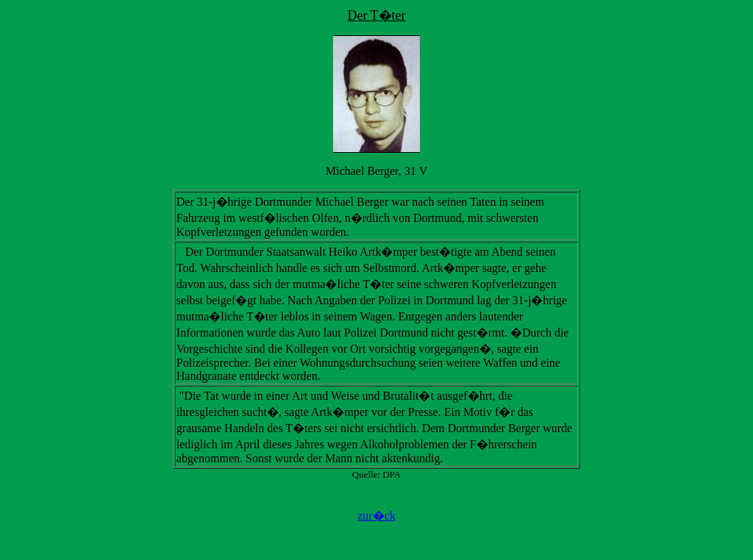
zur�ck (376, 516)
